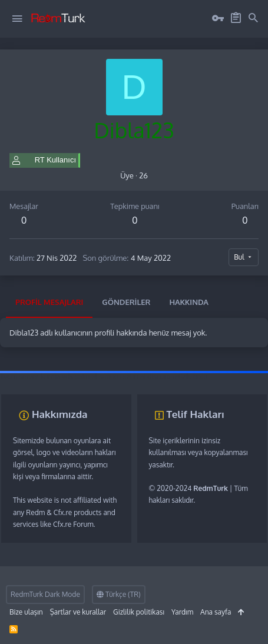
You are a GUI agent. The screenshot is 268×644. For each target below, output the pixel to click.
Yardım (182, 612)
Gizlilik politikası (139, 612)
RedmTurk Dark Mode (45, 594)
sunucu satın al (122, 376)
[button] (17, 19)
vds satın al (80, 376)
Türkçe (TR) (119, 594)
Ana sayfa (216, 612)
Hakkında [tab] (189, 302)
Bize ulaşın (26, 612)
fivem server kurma (30, 376)
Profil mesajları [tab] (49, 302)
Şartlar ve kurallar (78, 612)
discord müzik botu (177, 376)
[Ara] (253, 18)
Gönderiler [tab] (126, 302)
